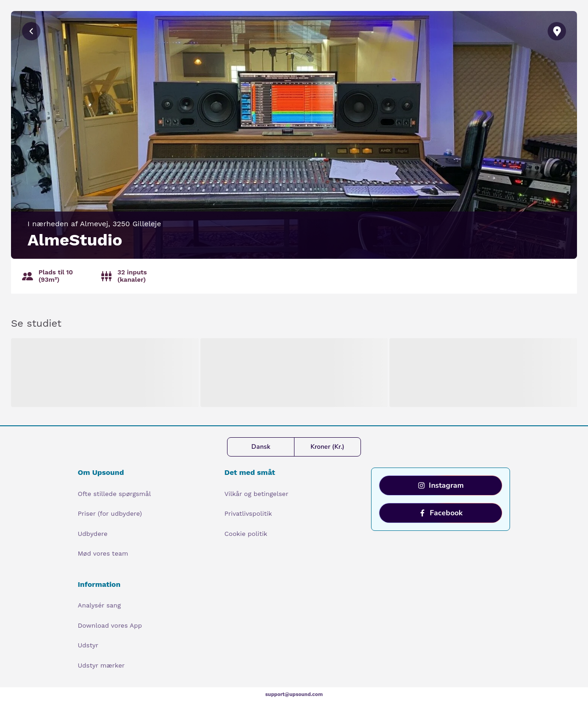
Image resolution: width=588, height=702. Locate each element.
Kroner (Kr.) (327, 447)
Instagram (441, 485)
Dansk (261, 447)
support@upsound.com (294, 694)
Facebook (441, 513)
